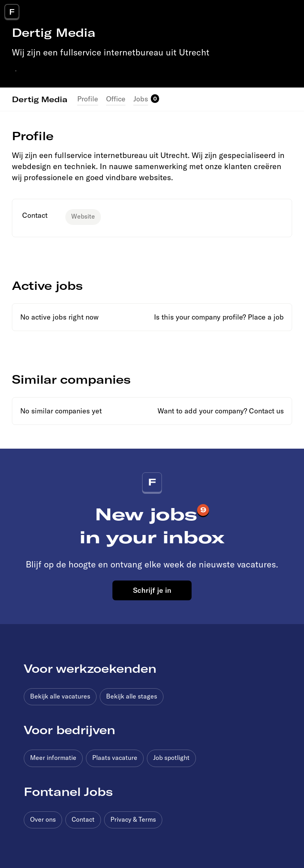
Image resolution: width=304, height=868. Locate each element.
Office (116, 99)
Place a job (266, 317)
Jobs (141, 99)
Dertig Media (40, 99)
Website (83, 216)
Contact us (266, 411)
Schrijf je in (152, 590)
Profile (88, 99)
